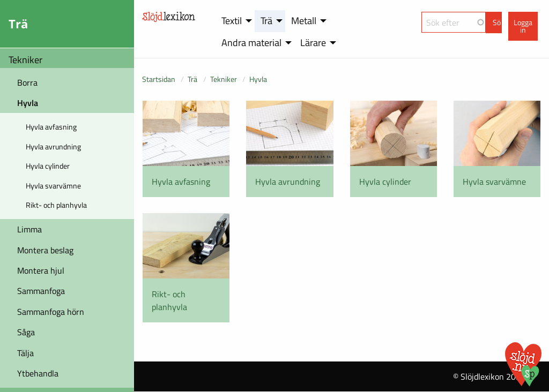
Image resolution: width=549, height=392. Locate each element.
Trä (192, 79)
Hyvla (28, 103)
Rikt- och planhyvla (56, 205)
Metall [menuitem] (304, 21)
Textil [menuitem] (232, 21)
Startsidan (159, 79)
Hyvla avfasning (51, 127)
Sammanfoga (41, 291)
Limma (29, 229)
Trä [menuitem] (266, 21)
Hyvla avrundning (53, 146)
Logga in (523, 26)
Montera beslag (45, 250)
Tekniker (25, 60)
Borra (27, 82)
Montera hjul (41, 270)
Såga (26, 332)
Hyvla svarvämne (53, 186)
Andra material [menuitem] (251, 43)
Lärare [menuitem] (313, 43)
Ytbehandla (38, 373)
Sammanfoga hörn (51, 312)
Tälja (25, 353)
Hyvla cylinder (48, 166)
